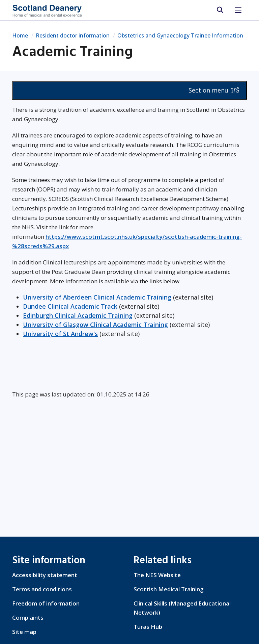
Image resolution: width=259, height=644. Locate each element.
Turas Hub (148, 627)
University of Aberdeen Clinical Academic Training (97, 297)
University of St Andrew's (60, 334)
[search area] (220, 10)
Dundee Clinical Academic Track (70, 306)
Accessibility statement (45, 575)
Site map (24, 632)
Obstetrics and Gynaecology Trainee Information (180, 35)
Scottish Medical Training (169, 589)
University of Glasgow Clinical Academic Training (95, 325)
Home (20, 35)
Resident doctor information (73, 35)
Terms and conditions (42, 589)
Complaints (28, 617)
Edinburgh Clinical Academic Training (78, 315)
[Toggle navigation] (238, 10)
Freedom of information (46, 603)
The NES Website (157, 575)
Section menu (214, 90)
